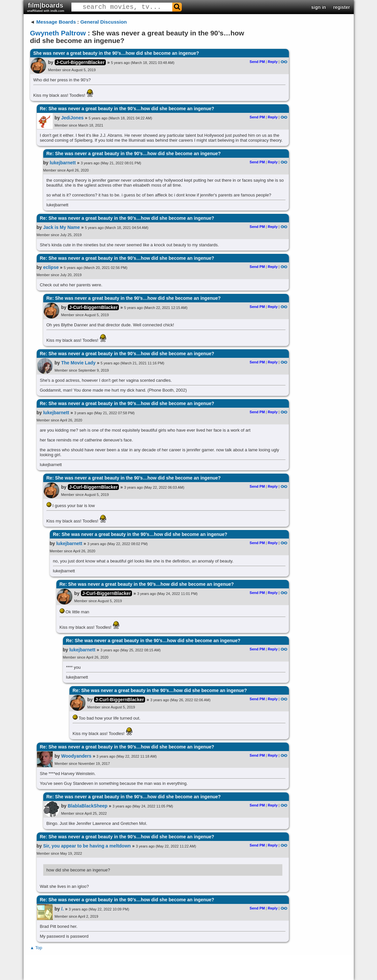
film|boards (46, 7)
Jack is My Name (62, 227)
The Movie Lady (78, 363)
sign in (319, 7)
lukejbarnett (63, 163)
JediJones (72, 118)
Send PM (257, 62)
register (341, 7)
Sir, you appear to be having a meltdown (87, 846)
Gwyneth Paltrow (58, 33)
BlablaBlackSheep (88, 806)
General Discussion (104, 22)
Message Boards (56, 22)
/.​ (63, 909)
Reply (273, 62)
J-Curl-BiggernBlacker (80, 62)
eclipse (51, 267)
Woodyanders (76, 756)
